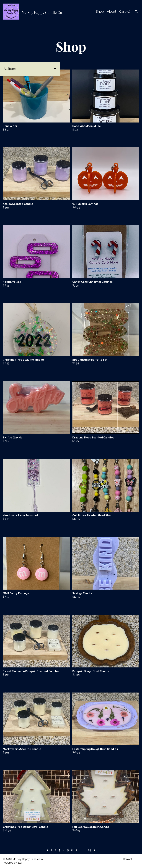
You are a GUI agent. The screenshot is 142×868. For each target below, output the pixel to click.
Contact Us (129, 859)
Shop (100, 11)
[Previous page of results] (48, 850)
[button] (30, 69)
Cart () (125, 11)
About (112, 11)
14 (90, 850)
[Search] (136, 12)
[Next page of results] (94, 850)
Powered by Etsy (13, 863)
